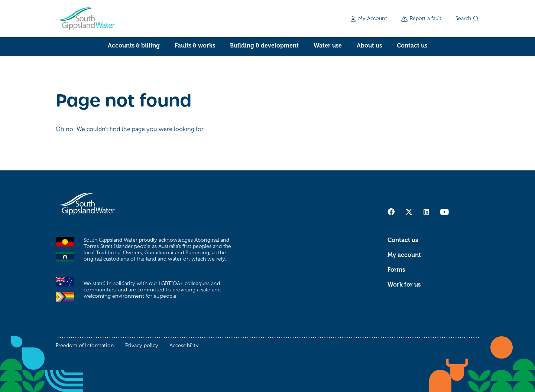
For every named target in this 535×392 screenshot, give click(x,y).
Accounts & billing (134, 46)
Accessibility (184, 345)
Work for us (404, 285)
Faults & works (195, 46)
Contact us (412, 46)
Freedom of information (85, 345)
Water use (328, 46)
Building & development (264, 46)
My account (404, 255)
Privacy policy (142, 345)
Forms (396, 270)
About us (369, 46)
